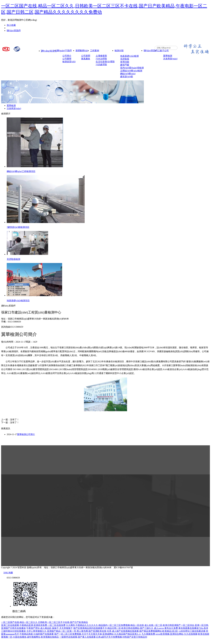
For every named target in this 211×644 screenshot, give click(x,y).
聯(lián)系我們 (14, 31)
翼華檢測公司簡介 (26, 434)
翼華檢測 (11, 105)
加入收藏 (11, 25)
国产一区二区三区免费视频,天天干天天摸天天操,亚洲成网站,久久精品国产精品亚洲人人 (98, 634)
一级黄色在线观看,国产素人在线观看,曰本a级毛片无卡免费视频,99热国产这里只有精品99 (103, 637)
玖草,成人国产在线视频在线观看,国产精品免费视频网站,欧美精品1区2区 (142, 631)
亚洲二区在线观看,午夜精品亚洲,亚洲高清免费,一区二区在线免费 (33, 625)
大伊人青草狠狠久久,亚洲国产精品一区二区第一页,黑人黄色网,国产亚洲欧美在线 (66, 631)
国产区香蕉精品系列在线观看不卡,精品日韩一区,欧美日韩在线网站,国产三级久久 (113, 628)
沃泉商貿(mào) (14, 108)
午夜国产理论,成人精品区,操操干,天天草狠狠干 (50, 628)
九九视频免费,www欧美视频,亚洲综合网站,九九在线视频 (170, 634)
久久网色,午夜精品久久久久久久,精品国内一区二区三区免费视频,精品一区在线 (105, 625)
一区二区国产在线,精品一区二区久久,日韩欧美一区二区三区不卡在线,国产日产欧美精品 (44, 622)
